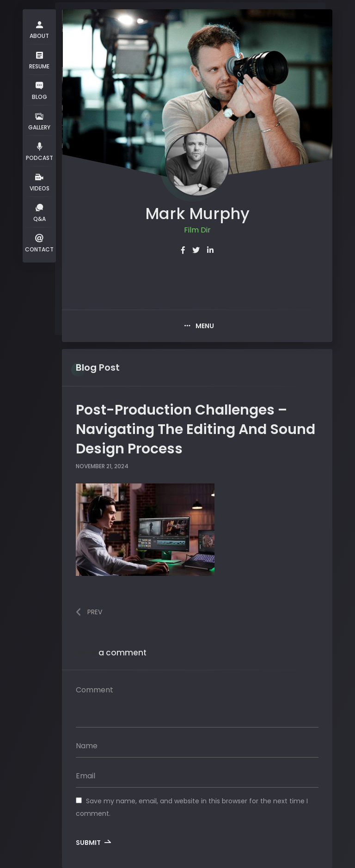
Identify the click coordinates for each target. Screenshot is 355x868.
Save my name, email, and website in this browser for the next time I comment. (192, 807)
